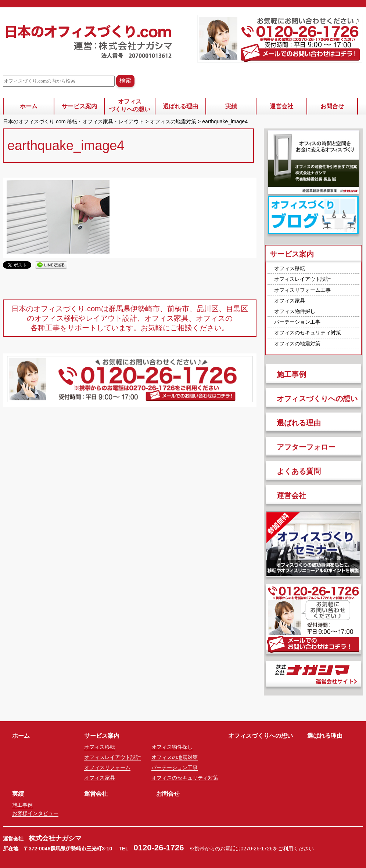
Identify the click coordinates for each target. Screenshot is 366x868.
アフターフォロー (306, 447)
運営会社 (281, 106)
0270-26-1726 (257, 849)
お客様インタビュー (35, 813)
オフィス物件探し (295, 311)
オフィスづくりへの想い (130, 105)
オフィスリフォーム (107, 767)
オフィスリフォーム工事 (302, 290)
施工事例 (291, 374)
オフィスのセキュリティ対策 (308, 333)
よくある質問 (299, 471)
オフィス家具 (290, 301)
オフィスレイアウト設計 (302, 279)
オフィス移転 (290, 268)
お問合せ (332, 106)
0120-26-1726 (159, 848)
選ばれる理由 (180, 106)
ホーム (29, 106)
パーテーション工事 (297, 322)
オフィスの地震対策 (297, 344)
